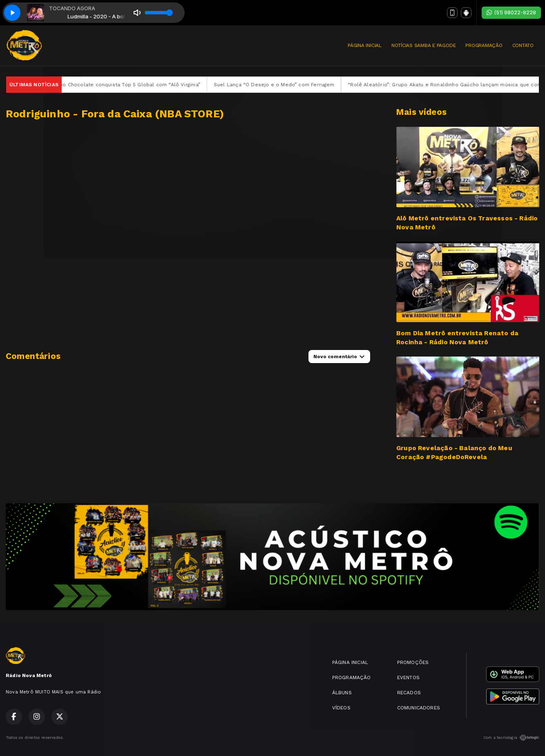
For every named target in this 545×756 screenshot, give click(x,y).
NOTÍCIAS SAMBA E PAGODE (423, 45)
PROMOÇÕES (413, 662)
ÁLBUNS (342, 693)
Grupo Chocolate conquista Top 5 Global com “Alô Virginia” (133, 85)
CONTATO (523, 45)
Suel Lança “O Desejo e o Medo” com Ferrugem (281, 85)
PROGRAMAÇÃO (484, 45)
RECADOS (409, 693)
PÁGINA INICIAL (365, 45)
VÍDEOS (341, 708)
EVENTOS (408, 677)
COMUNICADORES (419, 708)
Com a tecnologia (511, 738)
